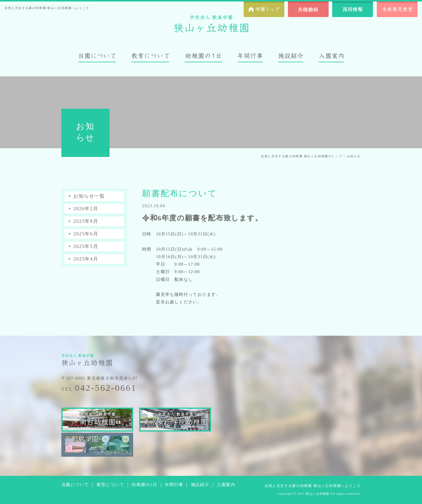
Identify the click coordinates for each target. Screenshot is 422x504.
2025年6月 (86, 234)
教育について (110, 485)
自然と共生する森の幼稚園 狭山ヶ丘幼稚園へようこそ (313, 486)
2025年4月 (86, 259)
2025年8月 (86, 221)
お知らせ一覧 (89, 196)
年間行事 (174, 485)
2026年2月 (86, 209)
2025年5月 (86, 246)
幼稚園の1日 (144, 485)
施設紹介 (200, 485)
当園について (75, 485)
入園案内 (226, 485)
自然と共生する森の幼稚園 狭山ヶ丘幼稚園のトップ (302, 156)
